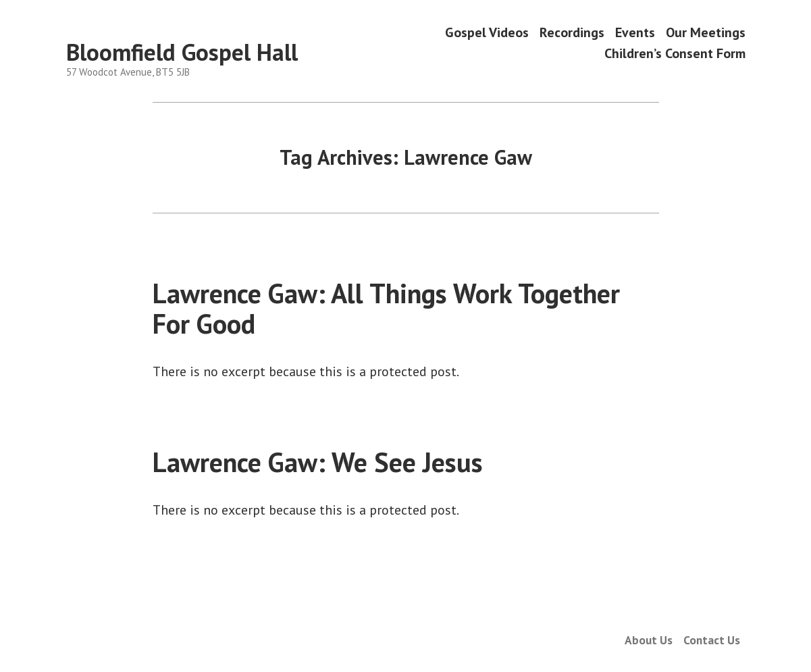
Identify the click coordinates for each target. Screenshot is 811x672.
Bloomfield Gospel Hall (182, 52)
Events (635, 32)
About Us (649, 640)
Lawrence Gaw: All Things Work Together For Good (386, 308)
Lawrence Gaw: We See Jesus (318, 462)
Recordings (572, 32)
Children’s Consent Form (675, 54)
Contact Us (712, 640)
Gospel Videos (487, 32)
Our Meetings (706, 32)
